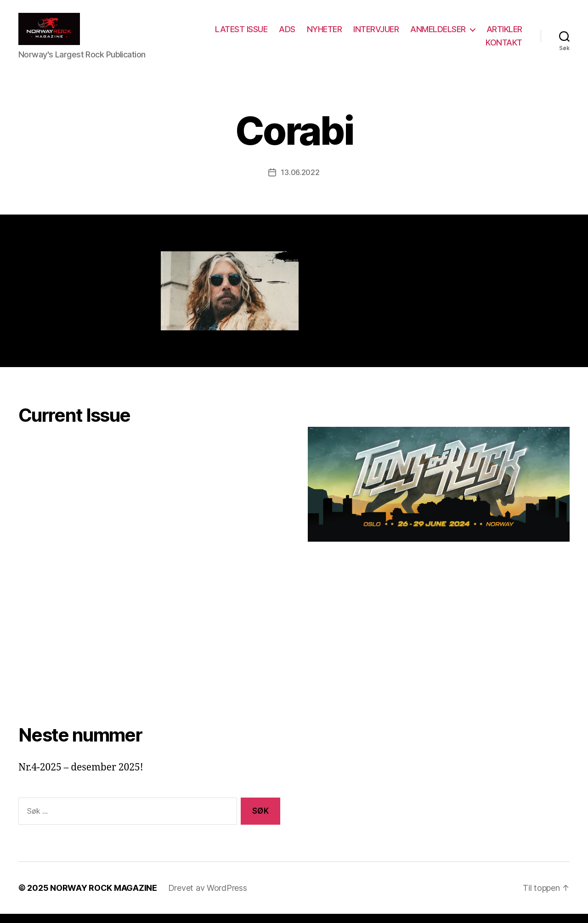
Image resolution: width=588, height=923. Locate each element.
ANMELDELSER (485, 34)
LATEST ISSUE (288, 34)
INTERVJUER (423, 34)
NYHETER (372, 34)
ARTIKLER (456, 47)
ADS (334, 34)
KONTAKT (504, 47)
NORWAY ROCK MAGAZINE (104, 897)
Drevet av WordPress (208, 897)
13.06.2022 (300, 181)
